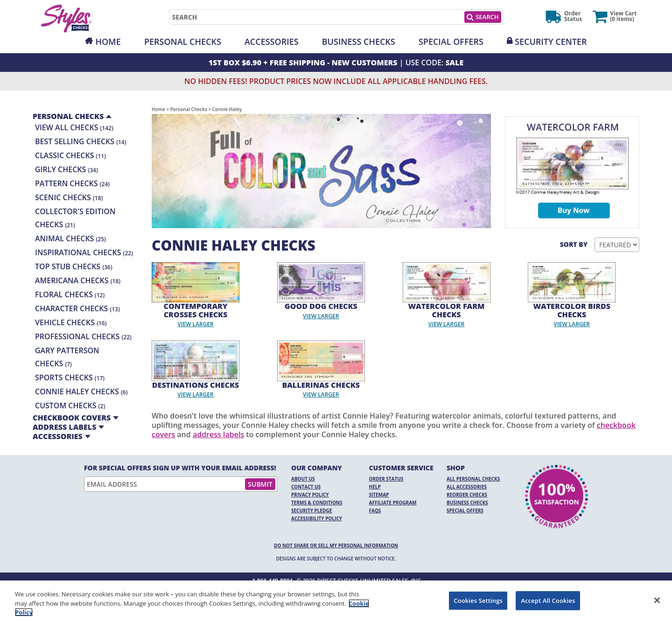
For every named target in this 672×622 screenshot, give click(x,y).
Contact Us (306, 487)
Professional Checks (83, 336)
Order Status (386, 479)
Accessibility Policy (317, 518)
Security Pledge (311, 510)
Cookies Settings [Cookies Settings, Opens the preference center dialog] (478, 600)
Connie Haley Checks (81, 391)
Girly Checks (66, 169)
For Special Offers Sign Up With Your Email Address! (180, 468)
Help (375, 487)
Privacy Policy (310, 495)
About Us (303, 479)
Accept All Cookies (548, 600)
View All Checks (74, 127)
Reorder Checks (467, 495)
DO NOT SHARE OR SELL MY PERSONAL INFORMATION (336, 545)
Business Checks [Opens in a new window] (359, 42)
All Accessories (467, 487)
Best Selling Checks (81, 141)
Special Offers (451, 42)
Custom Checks (70, 405)
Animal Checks (70, 238)
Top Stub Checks (74, 266)
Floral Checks (70, 294)
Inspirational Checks (84, 252)
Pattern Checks (72, 183)
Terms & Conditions (317, 503)
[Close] (657, 600)
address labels (218, 434)
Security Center (551, 42)
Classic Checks (70, 155)
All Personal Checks (473, 479)
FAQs (375, 510)
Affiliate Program (393, 503)
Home (108, 42)
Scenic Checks (69, 197)
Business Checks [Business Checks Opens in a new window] (467, 503)
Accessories (272, 42)
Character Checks (77, 308)
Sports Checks (70, 377)
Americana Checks (78, 280)
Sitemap (379, 495)
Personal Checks (183, 42)
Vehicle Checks (71, 322)
